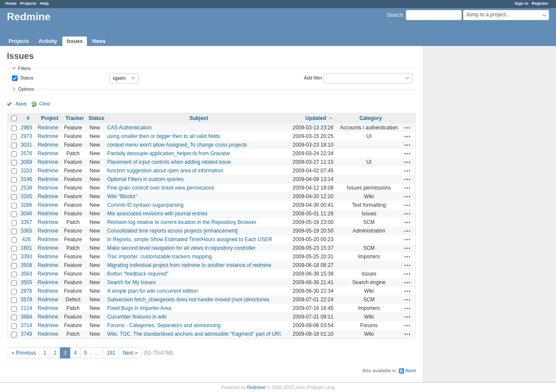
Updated (315, 118)
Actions (408, 128)
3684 (26, 317)
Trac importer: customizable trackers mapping (159, 257)
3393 (26, 257)
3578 (26, 300)
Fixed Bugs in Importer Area (139, 308)
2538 (26, 188)
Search (395, 15)
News (99, 41)
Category (371, 118)
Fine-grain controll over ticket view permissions (161, 188)
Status (26, 77)
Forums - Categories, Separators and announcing (164, 325)
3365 (26, 231)
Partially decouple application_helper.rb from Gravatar (169, 153)
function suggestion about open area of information (165, 171)
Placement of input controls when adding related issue (169, 162)
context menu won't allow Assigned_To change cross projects (177, 145)
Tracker (75, 118)
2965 (26, 128)
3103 (26, 171)
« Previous (24, 353)
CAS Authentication (129, 128)
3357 (26, 222)
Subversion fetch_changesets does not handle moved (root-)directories (188, 300)
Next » (130, 353)
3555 (26, 282)
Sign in (522, 3)
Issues (75, 41)
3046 (26, 214)
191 (111, 353)
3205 (26, 196)
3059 (26, 162)
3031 (26, 145)
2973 (26, 136)
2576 (26, 153)
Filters (24, 68)
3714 (26, 325)
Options (26, 89)
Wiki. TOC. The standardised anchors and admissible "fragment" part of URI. (195, 334)
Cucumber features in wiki (137, 317)
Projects (28, 3)
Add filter (313, 77)
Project (50, 118)
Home (11, 3)
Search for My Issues (131, 282)
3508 (26, 265)
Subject (199, 118)
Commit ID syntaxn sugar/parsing (145, 205)
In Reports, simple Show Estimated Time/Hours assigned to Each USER (190, 239)
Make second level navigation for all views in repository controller (181, 248)
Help (45, 3)
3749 (26, 334)
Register (540, 3)
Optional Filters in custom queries (145, 179)
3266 (26, 205)
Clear (45, 104)
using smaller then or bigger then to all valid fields (164, 136)
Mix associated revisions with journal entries (157, 214)
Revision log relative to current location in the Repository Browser (182, 222)
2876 (26, 291)
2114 (26, 308)
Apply (21, 104)
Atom (411, 371)
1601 (26, 248)
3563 (26, 274)
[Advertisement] (466, 181)
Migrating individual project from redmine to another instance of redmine (189, 265)
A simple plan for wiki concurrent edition (153, 291)
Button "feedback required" (138, 274)
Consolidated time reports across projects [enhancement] (173, 231)
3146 (26, 179)
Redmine (48, 128)
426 (26, 239)
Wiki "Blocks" (122, 196)
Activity (48, 41)
